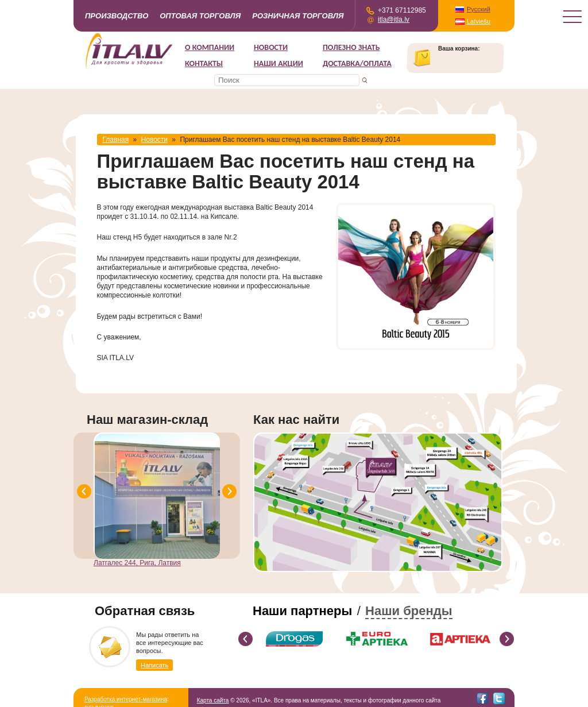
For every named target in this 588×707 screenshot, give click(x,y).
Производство (117, 16)
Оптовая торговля (200, 16)
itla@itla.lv (394, 20)
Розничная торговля (298, 16)
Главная (116, 140)
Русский (479, 9)
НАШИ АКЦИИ (278, 63)
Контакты (204, 63)
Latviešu (479, 21)
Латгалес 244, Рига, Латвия (137, 563)
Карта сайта (213, 700)
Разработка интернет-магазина (126, 699)
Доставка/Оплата (357, 63)
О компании (210, 47)
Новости (271, 47)
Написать (154, 665)
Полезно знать (351, 47)
